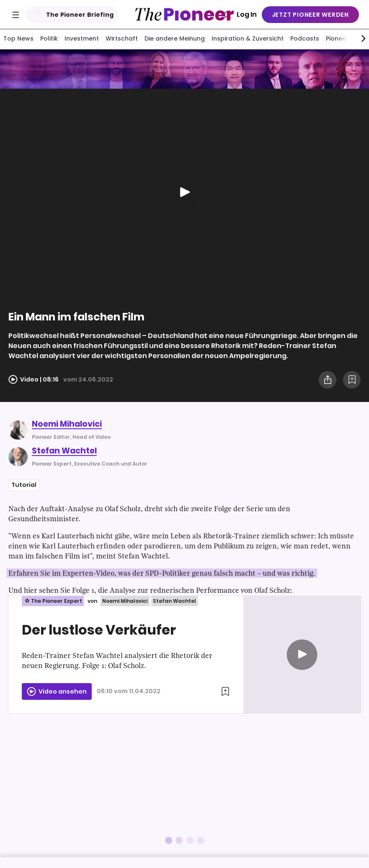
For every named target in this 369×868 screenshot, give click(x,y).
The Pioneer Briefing (71, 15)
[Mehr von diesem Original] (184, 70)
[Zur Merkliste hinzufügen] (352, 382)
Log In (247, 14)
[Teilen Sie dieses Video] (328, 382)
